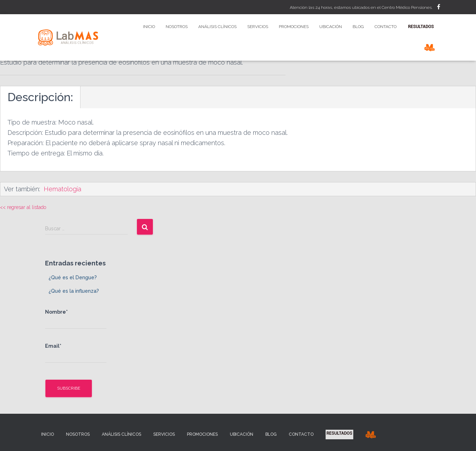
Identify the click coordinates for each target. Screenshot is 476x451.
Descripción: (40, 97)
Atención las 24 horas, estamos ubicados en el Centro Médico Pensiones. (361, 7)
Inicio (149, 27)
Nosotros (177, 27)
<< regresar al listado (23, 207)
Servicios (258, 27)
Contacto (386, 27)
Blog (358, 27)
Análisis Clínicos (217, 27)
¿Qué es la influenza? (74, 291)
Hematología (62, 189)
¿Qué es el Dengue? (73, 277)
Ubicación (331, 27)
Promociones (294, 27)
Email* (76, 353)
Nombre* (76, 319)
